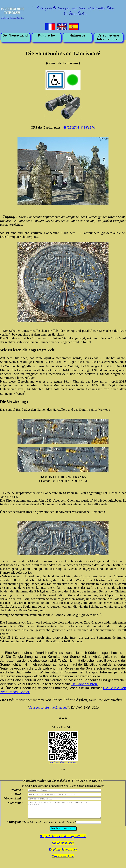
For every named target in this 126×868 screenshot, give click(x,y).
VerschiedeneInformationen (108, 37)
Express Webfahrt (63, 860)
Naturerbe (77, 35)
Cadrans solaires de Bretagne (48, 707)
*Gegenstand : (13, 798)
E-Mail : (17, 794)
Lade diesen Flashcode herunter (63, 762)
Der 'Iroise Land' (15, 35)
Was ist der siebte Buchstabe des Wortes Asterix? (49, 825)
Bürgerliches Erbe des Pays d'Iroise (63, 839)
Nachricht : (15, 803)
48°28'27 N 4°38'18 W (79, 127)
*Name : (17, 790)
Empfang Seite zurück (63, 853)
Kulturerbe (46, 35)
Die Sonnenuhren (84, 684)
